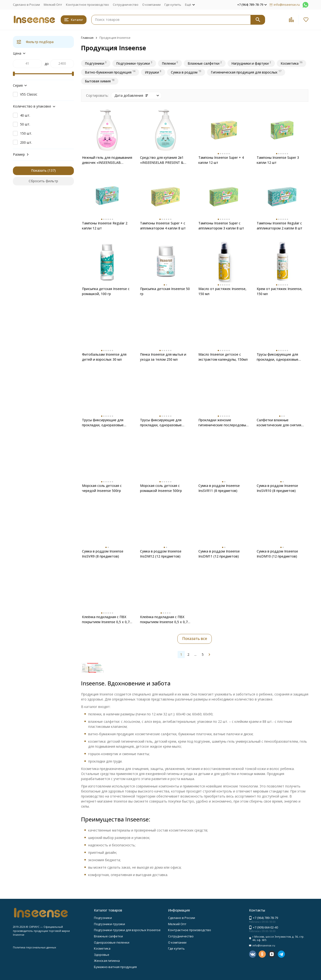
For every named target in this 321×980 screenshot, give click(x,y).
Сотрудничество (126, 5)
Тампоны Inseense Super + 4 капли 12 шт (221, 160)
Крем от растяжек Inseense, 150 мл (280, 291)
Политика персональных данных (35, 947)
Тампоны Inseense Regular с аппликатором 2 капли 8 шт (280, 226)
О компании (151, 5)
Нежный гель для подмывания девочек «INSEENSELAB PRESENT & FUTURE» (107, 160)
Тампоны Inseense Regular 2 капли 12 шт (105, 226)
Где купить (173, 5)
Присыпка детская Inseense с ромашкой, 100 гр (106, 291)
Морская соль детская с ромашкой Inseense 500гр (161, 488)
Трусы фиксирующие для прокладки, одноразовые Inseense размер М (161, 423)
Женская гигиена (107, 961)
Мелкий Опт (53, 5)
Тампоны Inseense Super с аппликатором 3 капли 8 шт (221, 226)
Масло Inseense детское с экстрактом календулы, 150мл (223, 357)
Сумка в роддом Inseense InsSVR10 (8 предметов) (277, 488)
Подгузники (103, 918)
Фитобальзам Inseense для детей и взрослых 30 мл (104, 357)
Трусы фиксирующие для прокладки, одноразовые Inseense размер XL (277, 357)
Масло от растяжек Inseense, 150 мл (222, 291)
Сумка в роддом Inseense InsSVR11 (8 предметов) (219, 488)
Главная (87, 38)
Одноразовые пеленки (112, 942)
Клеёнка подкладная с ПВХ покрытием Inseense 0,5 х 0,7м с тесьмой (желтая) (165, 619)
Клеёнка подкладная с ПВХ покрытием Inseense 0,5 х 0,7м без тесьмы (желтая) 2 (107, 619)
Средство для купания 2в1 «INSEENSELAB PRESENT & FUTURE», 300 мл (162, 160)
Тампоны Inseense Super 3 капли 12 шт (278, 160)
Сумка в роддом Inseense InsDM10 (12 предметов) (277, 554)
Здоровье (102, 955)
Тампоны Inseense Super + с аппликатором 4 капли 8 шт (163, 226)
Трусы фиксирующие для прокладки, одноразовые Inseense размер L (103, 423)
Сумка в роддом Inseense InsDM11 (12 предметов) (219, 554)
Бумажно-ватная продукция (115, 967)
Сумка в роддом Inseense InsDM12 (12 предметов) (161, 554)
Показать (39, 170)
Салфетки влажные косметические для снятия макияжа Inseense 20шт (279, 423)
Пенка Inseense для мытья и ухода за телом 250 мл (163, 357)
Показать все (195, 638)
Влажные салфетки (108, 936)
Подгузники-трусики (109, 924)
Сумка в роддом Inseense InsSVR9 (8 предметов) (103, 554)
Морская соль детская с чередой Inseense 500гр (102, 488)
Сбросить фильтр (43, 181)
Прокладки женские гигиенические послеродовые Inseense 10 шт (223, 423)
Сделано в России (26, 5)
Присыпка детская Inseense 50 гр (165, 291)
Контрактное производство (87, 5)
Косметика (102, 948)
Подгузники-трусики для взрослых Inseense (127, 930)
